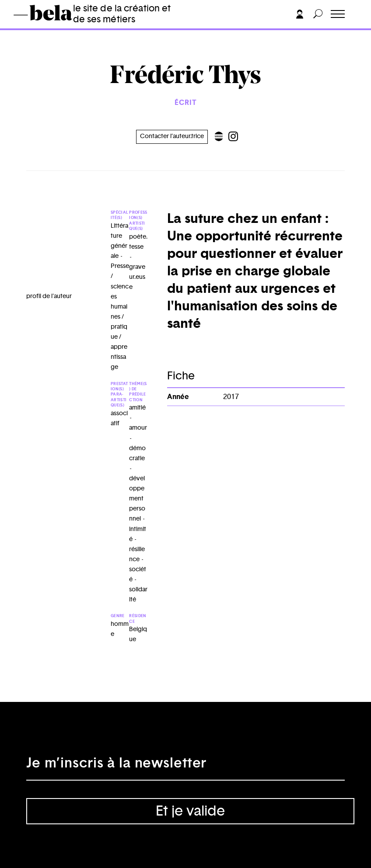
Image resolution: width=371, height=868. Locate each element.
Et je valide (190, 811)
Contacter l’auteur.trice (172, 136)
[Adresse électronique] (185, 767)
